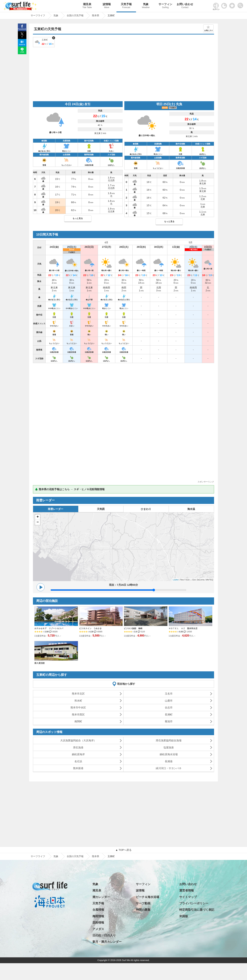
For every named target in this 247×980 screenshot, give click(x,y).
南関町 (78, 721)
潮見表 (87, 6)
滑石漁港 (78, 747)
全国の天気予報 (75, 856)
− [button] (38, 522)
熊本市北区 (78, 694)
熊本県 (96, 856)
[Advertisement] (123, 74)
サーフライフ (38, 856)
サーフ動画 (143, 903)
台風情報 (98, 910)
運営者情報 (187, 891)
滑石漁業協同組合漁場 (169, 740)
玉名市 (169, 694)
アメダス (98, 929)
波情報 (107, 6)
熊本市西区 (78, 714)
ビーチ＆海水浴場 (148, 897)
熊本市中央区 (78, 707)
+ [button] (38, 517)
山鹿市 (169, 701)
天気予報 (126, 6)
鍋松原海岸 (78, 754)
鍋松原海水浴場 (169, 754)
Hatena (22, 44)
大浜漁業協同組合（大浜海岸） (78, 740)
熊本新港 (78, 768)
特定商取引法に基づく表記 (197, 910)
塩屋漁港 (169, 747)
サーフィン (165, 6)
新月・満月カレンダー (107, 942)
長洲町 (169, 714)
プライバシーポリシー (194, 903)
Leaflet (176, 580)
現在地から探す (126, 684)
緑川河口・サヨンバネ (169, 768)
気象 (146, 6)
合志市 (169, 707)
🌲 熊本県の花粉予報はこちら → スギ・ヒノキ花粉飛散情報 (70, 489)
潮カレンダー (101, 897)
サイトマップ (188, 897)
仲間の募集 (143, 910)
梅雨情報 (98, 916)
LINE (22, 52)
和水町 (78, 701)
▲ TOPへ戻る (123, 850)
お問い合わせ (185, 6)
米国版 (184, 916)
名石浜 (78, 761)
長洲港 (169, 761)
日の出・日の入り (104, 935)
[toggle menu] (241, 5)
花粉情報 (98, 923)
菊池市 (169, 721)
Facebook (22, 29)
